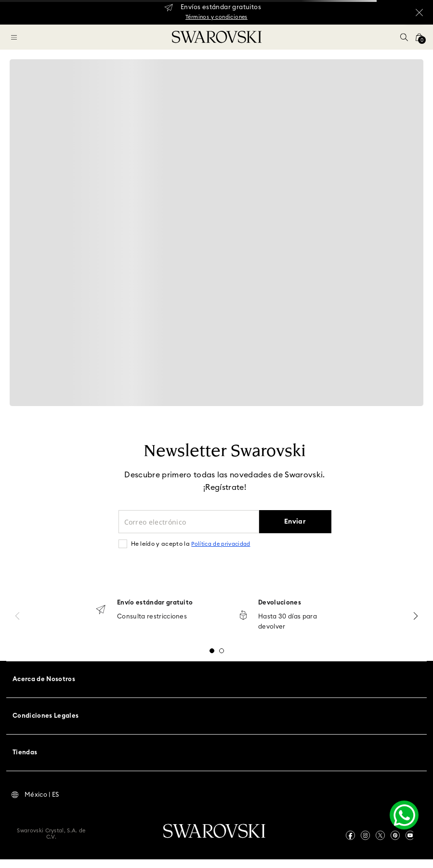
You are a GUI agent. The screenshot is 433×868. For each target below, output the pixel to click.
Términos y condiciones (216, 17)
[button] (404, 37)
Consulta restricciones (152, 617)
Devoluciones (280, 603)
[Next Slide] (416, 616)
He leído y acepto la (191, 544)
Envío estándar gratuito (155, 603)
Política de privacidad (221, 544)
